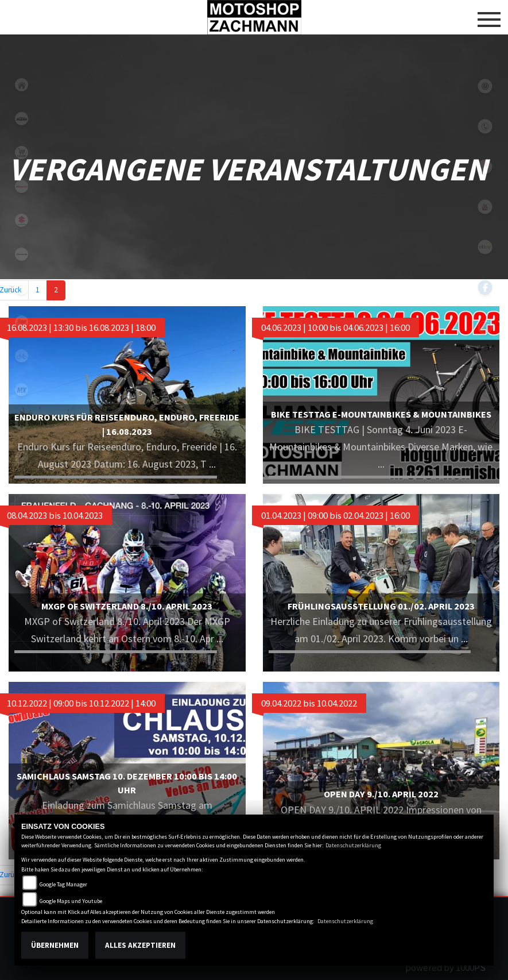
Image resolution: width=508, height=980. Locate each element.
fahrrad (22, 356)
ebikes (22, 288)
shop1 (22, 153)
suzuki (22, 220)
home (22, 85)
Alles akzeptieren (140, 945)
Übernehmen (55, 945)
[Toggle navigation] (489, 15)
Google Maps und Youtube (71, 901)
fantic (22, 186)
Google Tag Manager (63, 884)
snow (22, 424)
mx (22, 390)
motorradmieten (22, 322)
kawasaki (22, 254)
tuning (22, 458)
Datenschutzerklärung (353, 845)
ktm (22, 119)
